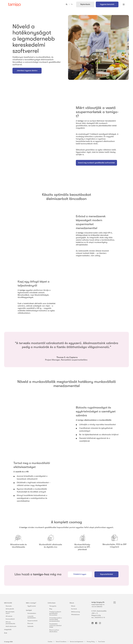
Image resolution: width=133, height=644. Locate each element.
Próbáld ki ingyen (80, 574)
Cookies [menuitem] (50, 642)
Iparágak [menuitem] (29, 610)
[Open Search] (67, 4)
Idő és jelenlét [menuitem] (10, 609)
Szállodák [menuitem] (30, 626)
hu (72, 4)
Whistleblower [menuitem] (75, 615)
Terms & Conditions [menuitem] (61, 642)
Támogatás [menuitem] (53, 606)
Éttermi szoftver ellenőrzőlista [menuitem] (54, 631)
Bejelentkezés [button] (85, 4)
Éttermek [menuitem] (30, 623)
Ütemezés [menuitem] (9, 606)
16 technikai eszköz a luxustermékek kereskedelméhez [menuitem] (56, 619)
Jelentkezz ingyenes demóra (27, 71)
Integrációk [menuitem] (8, 629)
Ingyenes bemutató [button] (107, 4)
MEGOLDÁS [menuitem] (8, 603)
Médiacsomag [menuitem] (76, 612)
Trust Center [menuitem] (102, 642)
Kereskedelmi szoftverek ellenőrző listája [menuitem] (55, 625)
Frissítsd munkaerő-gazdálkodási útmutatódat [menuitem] (55, 613)
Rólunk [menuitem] (72, 603)
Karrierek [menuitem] (74, 609)
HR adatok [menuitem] (9, 616)
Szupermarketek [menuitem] (33, 621)
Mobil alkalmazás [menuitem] (11, 626)
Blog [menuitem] (51, 609)
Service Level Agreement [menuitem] (77, 642)
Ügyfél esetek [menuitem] (32, 606)
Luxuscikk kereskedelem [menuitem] (32, 617)
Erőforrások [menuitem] (52, 603)
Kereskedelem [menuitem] (32, 613)
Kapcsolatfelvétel (107, 574)
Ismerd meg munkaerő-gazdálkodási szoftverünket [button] (96, 163)
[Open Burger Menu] (124, 4)
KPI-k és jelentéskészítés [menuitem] (10, 623)
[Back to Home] (15, 4)
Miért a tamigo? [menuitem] (31, 603)
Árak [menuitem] (6, 633)
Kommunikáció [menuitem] (10, 619)
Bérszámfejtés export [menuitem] (10, 613)
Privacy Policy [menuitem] (91, 642)
